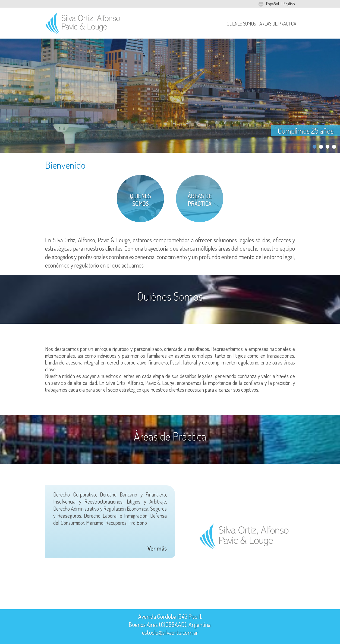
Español (273, 4)
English (289, 4)
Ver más (157, 548)
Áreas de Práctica (278, 23)
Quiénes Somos (241, 23)
